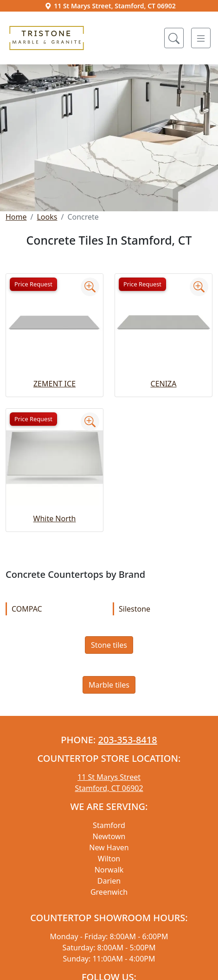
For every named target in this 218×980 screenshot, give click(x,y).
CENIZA (164, 384)
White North (55, 518)
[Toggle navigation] (201, 38)
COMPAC (56, 609)
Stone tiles (109, 645)
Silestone (163, 609)
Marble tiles (109, 685)
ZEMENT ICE (54, 384)
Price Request (33, 284)
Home (16, 217)
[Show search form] (174, 38)
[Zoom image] (90, 287)
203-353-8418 (127, 740)
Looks (47, 217)
